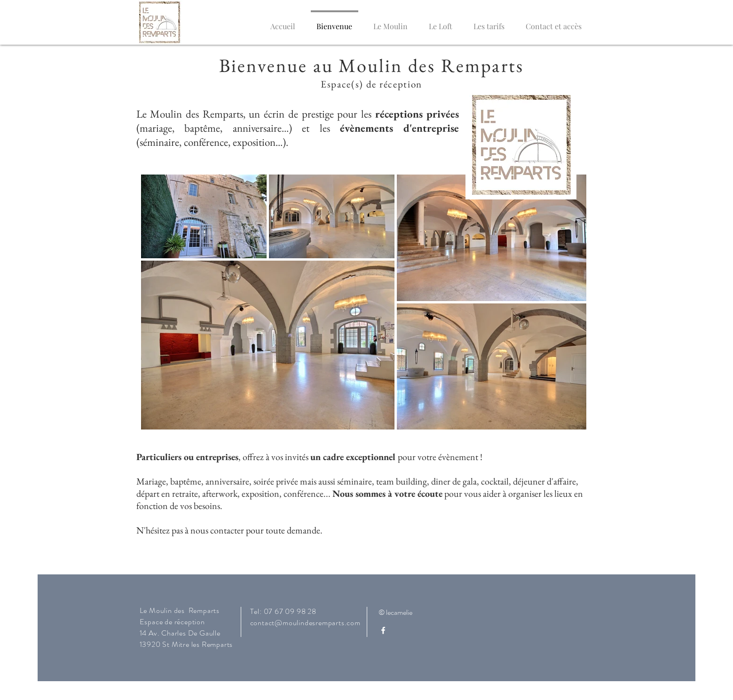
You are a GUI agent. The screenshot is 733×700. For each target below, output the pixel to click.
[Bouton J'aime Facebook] (530, 616)
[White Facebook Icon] (383, 630)
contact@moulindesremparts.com (305, 623)
